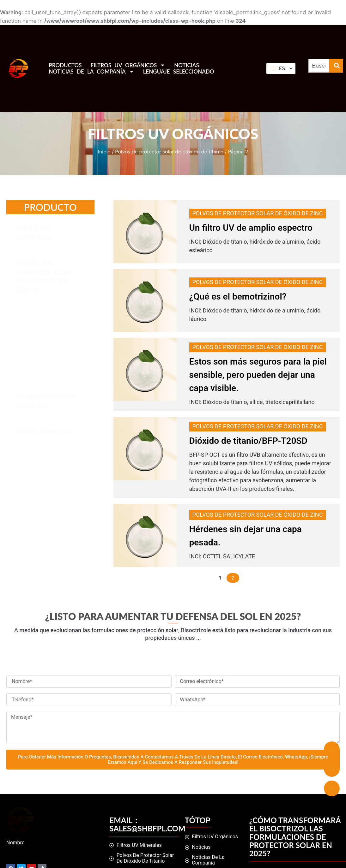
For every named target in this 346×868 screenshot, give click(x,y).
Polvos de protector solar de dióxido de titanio (169, 152)
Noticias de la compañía (91, 72)
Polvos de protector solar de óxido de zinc (258, 214)
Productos (65, 65)
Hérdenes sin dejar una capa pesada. (246, 536)
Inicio (104, 152)
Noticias (186, 65)
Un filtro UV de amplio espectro (251, 228)
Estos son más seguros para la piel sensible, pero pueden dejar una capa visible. (258, 375)
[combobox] (319, 66)
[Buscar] (336, 66)
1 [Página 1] (220, 578)
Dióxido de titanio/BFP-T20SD (248, 441)
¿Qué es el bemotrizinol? (238, 297)
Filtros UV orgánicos (128, 65)
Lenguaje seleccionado (179, 72)
